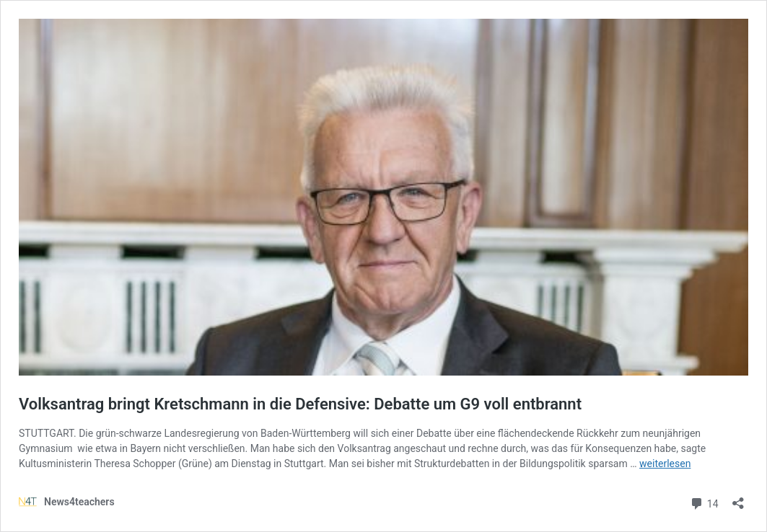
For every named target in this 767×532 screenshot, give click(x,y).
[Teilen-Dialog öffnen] (738, 498)
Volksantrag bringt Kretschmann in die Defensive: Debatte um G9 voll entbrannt (300, 404)
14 (704, 502)
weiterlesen (665, 464)
